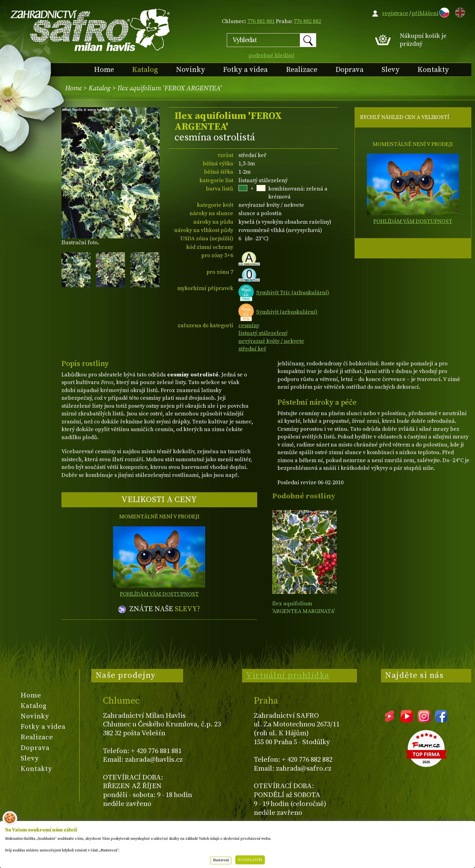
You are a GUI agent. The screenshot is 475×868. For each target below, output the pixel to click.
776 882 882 (307, 21)
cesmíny (249, 326)
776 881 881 (261, 21)
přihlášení (425, 13)
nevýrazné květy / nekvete (271, 341)
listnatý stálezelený (263, 333)
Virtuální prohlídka (288, 675)
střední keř (252, 349)
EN (459, 12)
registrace (395, 13)
